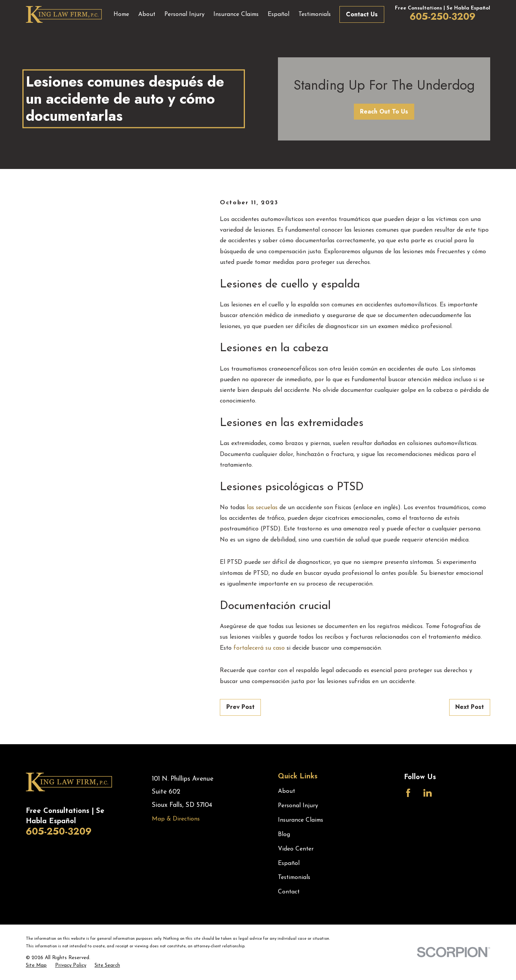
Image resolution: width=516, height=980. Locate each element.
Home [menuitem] (121, 14)
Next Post (469, 707)
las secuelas (262, 508)
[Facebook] (408, 793)
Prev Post (240, 707)
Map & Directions (176, 819)
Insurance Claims (301, 820)
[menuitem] (36, 966)
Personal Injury (298, 806)
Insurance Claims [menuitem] (236, 14)
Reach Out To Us (384, 111)
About (286, 791)
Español (289, 863)
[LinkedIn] (428, 793)
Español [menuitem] (279, 14)
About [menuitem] (147, 14)
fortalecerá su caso (259, 648)
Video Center (296, 849)
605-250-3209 (443, 16)
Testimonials (294, 877)
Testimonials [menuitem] (315, 14)
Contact (289, 892)
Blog (284, 835)
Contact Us (362, 14)
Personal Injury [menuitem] (185, 14)
